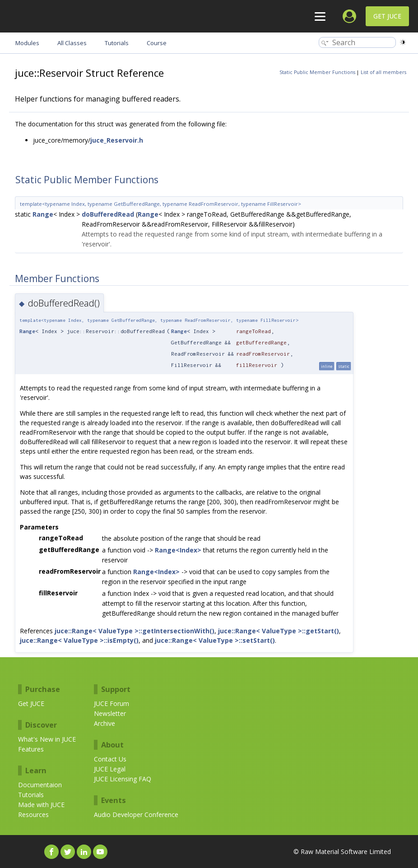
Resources (33, 815)
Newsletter (110, 713)
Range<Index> (178, 550)
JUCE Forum (111, 703)
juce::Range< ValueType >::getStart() (279, 631)
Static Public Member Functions (317, 72)
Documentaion (40, 785)
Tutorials (31, 795)
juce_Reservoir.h (117, 140)
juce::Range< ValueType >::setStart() (215, 640)
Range (43, 214)
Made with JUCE (41, 805)
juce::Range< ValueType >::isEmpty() (79, 640)
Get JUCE (387, 16)
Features (31, 749)
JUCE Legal (110, 769)
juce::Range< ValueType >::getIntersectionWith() (135, 631)
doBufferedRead (108, 214)
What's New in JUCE (47, 739)
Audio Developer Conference (136, 815)
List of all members (383, 72)
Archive (104, 723)
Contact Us (110, 759)
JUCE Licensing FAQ (123, 779)
